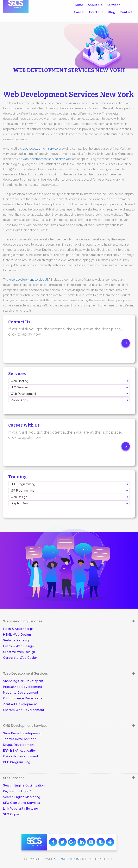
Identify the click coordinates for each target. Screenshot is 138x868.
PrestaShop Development (23, 687)
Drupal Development (19, 745)
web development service (40, 149)
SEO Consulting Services (22, 803)
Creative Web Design (19, 652)
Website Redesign (17, 640)
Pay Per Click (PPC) (17, 791)
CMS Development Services (25, 726)
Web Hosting (19, 381)
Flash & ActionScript (18, 629)
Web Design (19, 497)
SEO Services (19, 387)
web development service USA (30, 280)
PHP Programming (23, 484)
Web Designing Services (23, 621)
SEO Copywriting (16, 814)
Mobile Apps (19, 400)
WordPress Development (22, 733)
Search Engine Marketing (22, 797)
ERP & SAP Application (20, 751)
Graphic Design (21, 503)
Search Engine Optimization (24, 785)
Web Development (23, 394)
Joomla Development (19, 739)
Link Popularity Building (21, 809)
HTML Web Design (17, 635)
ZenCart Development (20, 704)
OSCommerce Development (24, 698)
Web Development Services (25, 673)
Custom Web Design (18, 646)
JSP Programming (23, 491)
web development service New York (47, 159)
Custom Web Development (24, 710)
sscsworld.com (67, 859)
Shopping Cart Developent (23, 681)
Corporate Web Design (20, 658)
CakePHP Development (21, 756)
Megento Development (21, 693)
